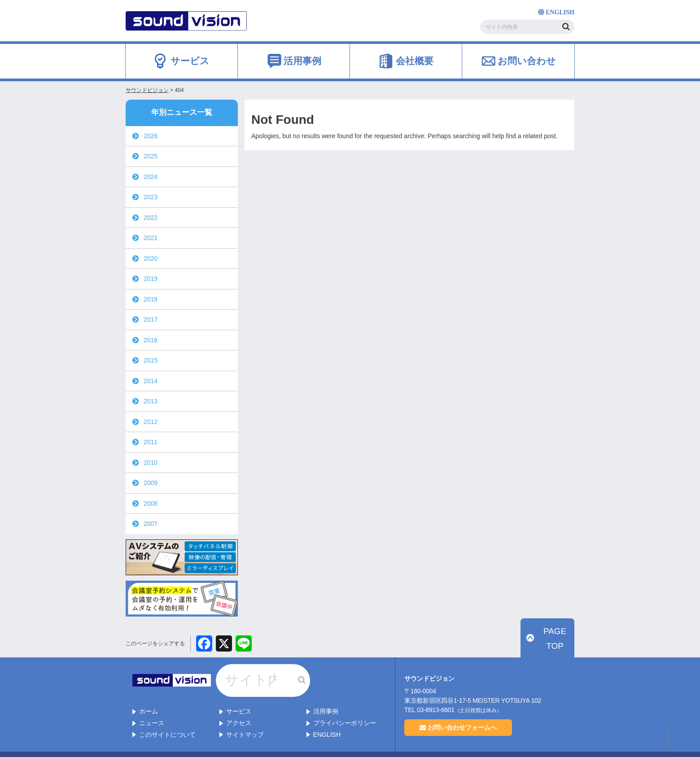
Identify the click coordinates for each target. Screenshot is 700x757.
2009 (151, 483)
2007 (151, 524)
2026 (151, 136)
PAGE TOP (552, 649)
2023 (151, 197)
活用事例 (326, 693)
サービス (239, 693)
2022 (151, 218)
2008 (151, 503)
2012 (151, 422)
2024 (151, 177)
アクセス (239, 704)
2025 (151, 156)
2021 (151, 238)
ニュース (152, 704)
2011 (151, 442)
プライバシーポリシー (345, 704)
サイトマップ (245, 716)
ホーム (149, 693)
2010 (151, 463)
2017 (151, 319)
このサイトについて (167, 716)
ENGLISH (327, 716)
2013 (151, 401)
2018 (151, 299)
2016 (151, 340)
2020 (151, 258)
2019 (151, 279)
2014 (151, 381)
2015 (151, 360)
